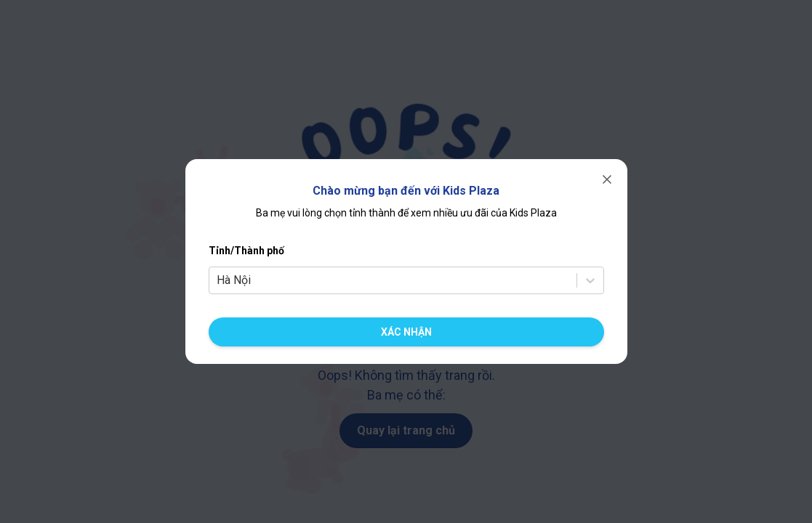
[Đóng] (607, 179)
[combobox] (218, 280)
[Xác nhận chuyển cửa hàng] (406, 332)
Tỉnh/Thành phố (246, 251)
